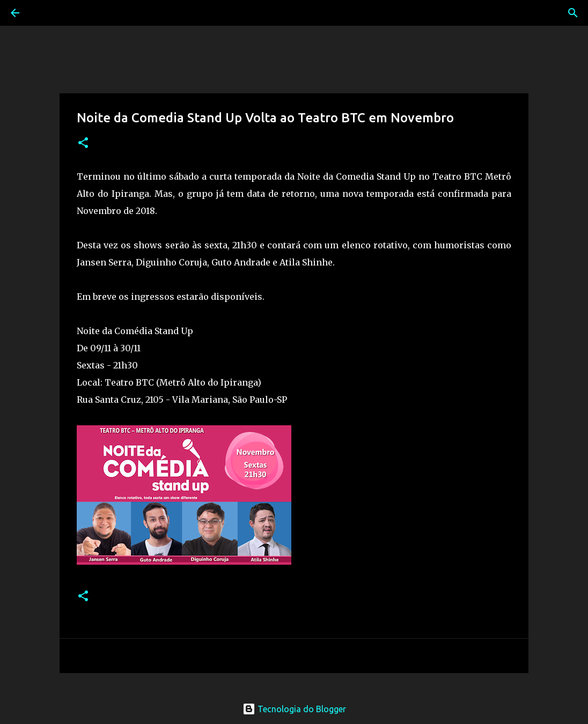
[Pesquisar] (45, 13)
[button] (83, 143)
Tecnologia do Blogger (294, 709)
